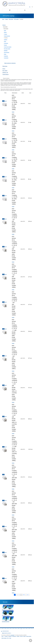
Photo (3, 101)
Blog (8, 638)
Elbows (5, 32)
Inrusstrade (12, 635)
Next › (24, 595)
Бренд (4, 69)
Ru (30, 7)
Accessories (6, 58)
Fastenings (6, 56)
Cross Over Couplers (8, 47)
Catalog (6, 19)
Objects (24, 636)
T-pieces (6, 34)
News (10, 638)
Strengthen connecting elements (7, 610)
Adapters (6, 40)
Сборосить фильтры (6, 78)
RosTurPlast (11, 19)
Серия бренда (5, 74)
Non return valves (7, 49)
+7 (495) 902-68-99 (5, 631)
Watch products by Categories (10, 63)
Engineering (14, 636)
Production (10, 636)
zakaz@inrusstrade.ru (7, 633)
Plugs (5, 41)
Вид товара (5, 71)
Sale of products (4, 638)
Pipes (5, 31)
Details (13, 112)
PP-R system (16, 19)
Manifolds (6, 51)
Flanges (5, 45)
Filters (5, 54)
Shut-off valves (7, 52)
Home (3, 19)
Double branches (7, 36)
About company (29, 636)
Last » (28, 595)
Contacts (18, 636)
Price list (21, 636)
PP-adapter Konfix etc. (6, 616)
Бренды (4, 25)
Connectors (6, 43)
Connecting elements (6, 622)
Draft (6, 101)
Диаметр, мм (5, 73)
